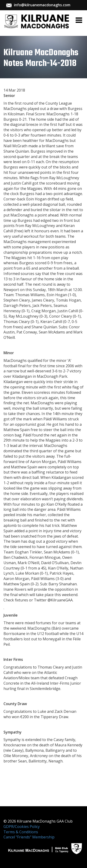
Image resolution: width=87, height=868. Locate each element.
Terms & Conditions (21, 832)
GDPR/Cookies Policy (22, 827)
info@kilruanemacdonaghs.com (42, 5)
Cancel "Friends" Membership (29, 837)
